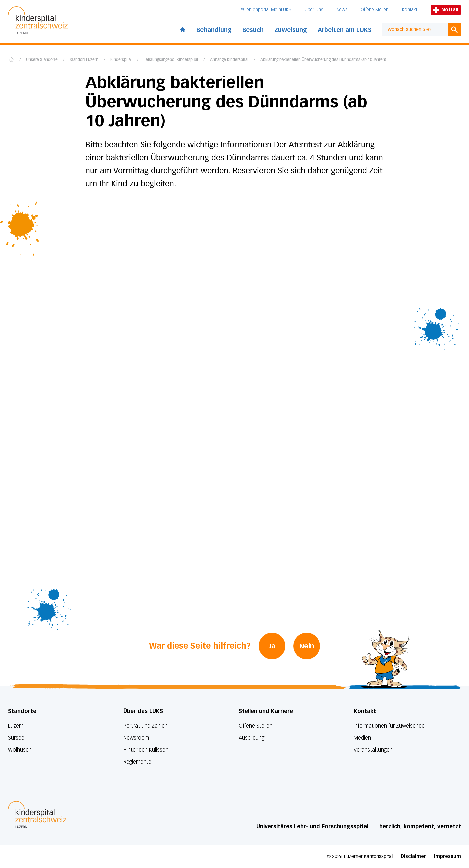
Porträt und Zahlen (145, 726)
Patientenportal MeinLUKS (265, 10)
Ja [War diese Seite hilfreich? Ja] (272, 646)
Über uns (314, 10)
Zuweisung (291, 30)
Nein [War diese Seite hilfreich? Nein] (307, 646)
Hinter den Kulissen (146, 750)
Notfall (446, 10)
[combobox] (415, 30)
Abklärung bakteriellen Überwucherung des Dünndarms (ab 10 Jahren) (323, 60)
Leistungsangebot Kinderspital (171, 60)
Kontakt (410, 10)
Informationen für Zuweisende (389, 726)
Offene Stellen (375, 10)
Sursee (16, 738)
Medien (362, 738)
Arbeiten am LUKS (345, 30)
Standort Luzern (84, 60)
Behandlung (214, 30)
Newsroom (136, 738)
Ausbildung (251, 738)
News (342, 10)
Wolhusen (20, 750)
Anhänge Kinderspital (229, 60)
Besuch (253, 30)
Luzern (16, 726)
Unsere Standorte (42, 60)
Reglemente (137, 762)
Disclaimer (413, 856)
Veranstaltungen (373, 750)
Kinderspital (121, 60)
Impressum (447, 856)
